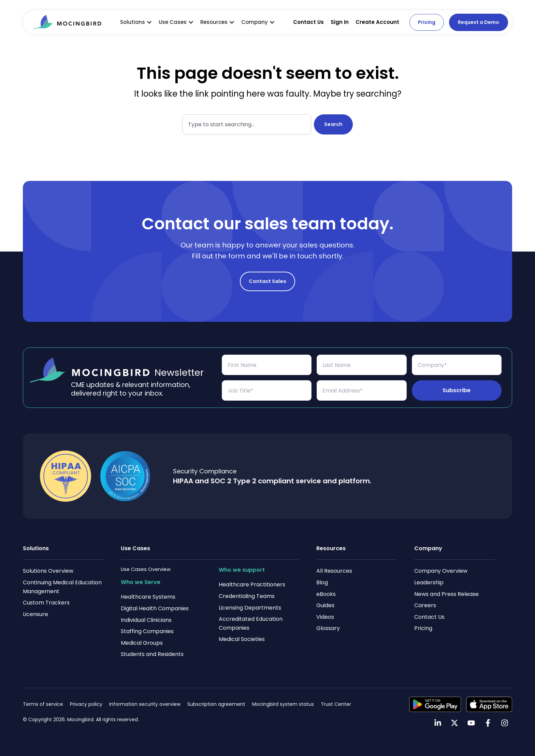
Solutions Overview (48, 571)
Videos (325, 617)
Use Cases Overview (148, 569)
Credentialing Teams (247, 596)
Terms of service (43, 704)
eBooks (326, 594)
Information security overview (145, 704)
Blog (322, 582)
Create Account (377, 22)
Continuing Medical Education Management (62, 587)
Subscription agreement (216, 704)
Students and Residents (152, 654)
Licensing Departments (250, 608)
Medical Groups (142, 643)
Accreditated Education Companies (251, 624)
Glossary (328, 629)
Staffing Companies (147, 632)
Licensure (35, 614)
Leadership (429, 582)
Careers (425, 606)
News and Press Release (446, 594)
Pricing (423, 629)
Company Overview (441, 571)
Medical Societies (242, 639)
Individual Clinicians (146, 620)
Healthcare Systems (148, 597)
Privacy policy (86, 704)
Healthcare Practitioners (252, 585)
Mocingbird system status (283, 704)
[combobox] (246, 124)
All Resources (334, 571)
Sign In (340, 22)
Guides (325, 606)
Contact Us (308, 22)
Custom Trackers (46, 603)
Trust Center (336, 704)
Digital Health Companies (155, 608)
